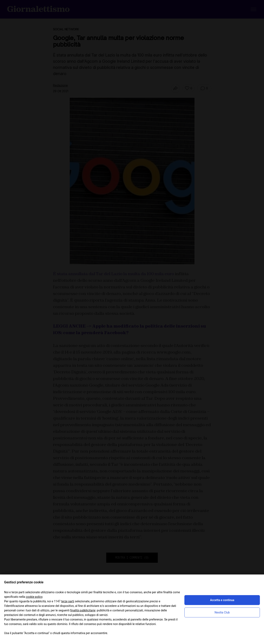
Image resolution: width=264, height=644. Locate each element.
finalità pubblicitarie (83, 610)
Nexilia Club (222, 612)
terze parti (68, 601)
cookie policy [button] (34, 597)
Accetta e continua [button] (222, 600)
